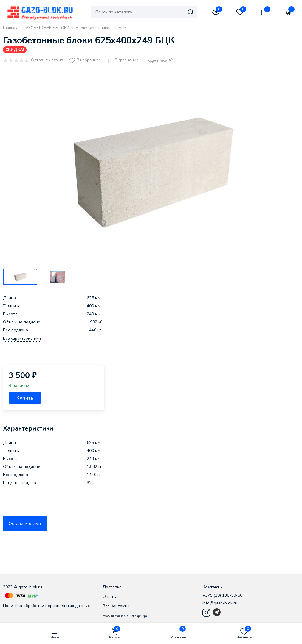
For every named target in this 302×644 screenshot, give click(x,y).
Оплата (110, 597)
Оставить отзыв (25, 524)
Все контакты (116, 606)
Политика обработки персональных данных (46, 606)
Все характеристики (22, 339)
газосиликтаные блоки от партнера (125, 616)
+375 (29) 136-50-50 (222, 595)
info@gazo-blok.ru (220, 603)
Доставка (112, 587)
